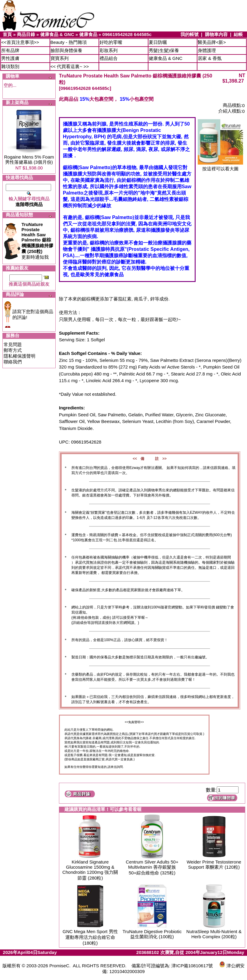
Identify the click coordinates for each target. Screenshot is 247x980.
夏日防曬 (158, 42)
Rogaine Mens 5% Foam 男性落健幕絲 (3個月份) (29, 159)
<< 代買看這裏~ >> (70, 66)
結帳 (238, 34)
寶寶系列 (60, 58)
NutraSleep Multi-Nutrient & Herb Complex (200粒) (214, 934)
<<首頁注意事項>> (20, 42)
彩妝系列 (109, 50)
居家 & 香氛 (210, 58)
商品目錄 (26, 34)
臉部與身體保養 (66, 50)
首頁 (7, 34)
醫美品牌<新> (212, 42)
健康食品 (88, 34)
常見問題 (13, 344)
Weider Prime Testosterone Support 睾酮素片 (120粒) (214, 864)
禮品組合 (109, 58)
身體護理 (207, 50)
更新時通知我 (37, 241)
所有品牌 (10, 50)
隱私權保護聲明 (19, 356)
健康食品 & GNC (57, 34)
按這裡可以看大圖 (220, 167)
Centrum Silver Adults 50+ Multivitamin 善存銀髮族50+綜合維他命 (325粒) (152, 867)
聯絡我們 (13, 362)
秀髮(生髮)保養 (164, 50)
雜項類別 (10, 66)
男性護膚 (10, 58)
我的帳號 (190, 34)
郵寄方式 (13, 350)
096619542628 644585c (127, 34)
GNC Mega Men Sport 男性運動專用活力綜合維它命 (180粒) (90, 937)
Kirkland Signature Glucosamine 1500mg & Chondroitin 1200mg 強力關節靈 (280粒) (90, 870)
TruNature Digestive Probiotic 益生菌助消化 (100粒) (152, 934)
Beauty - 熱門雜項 (69, 42)
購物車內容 (216, 34)
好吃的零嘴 (111, 42)
